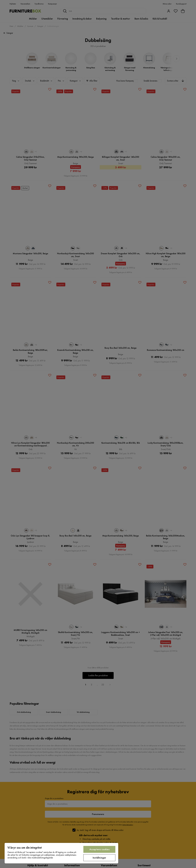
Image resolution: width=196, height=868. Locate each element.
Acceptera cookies (99, 849)
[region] (61, 853)
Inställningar (99, 858)
